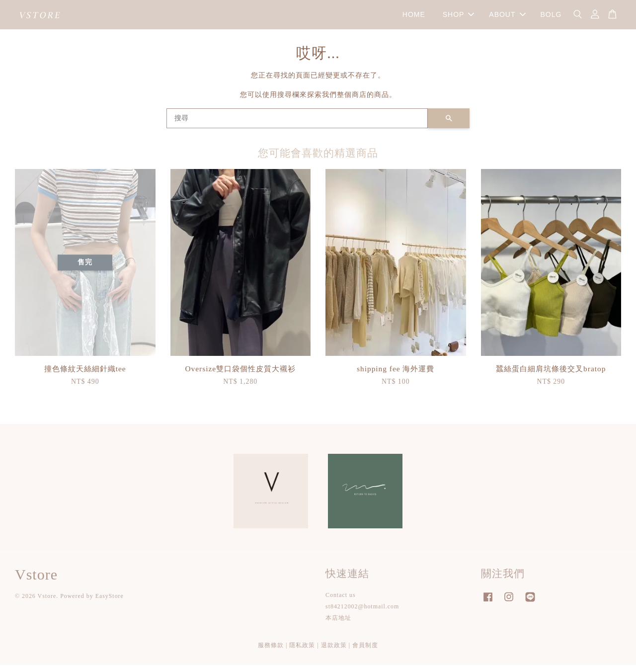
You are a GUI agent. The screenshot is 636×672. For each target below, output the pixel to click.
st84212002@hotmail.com (362, 614)
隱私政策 (302, 652)
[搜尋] (297, 125)
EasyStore (110, 603)
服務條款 (271, 652)
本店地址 (338, 625)
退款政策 (334, 652)
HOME (414, 18)
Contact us (341, 602)
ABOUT (507, 18)
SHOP (459, 18)
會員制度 (365, 652)
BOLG (551, 18)
